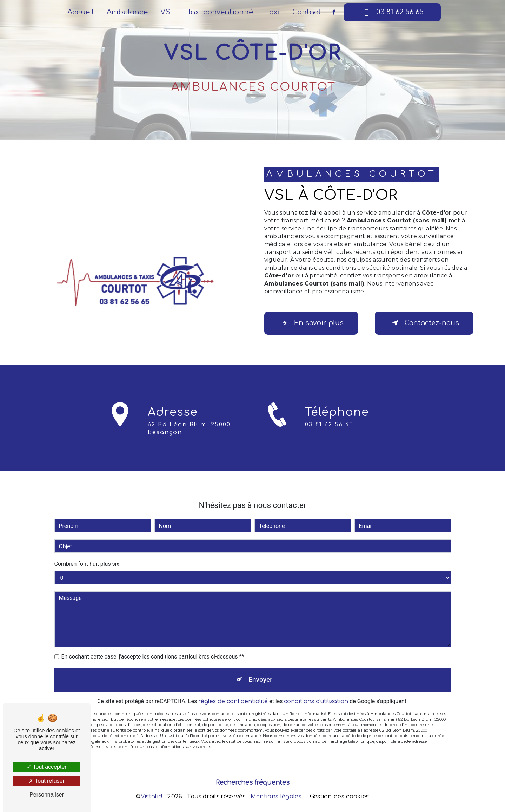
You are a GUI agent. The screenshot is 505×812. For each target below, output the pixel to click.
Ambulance (127, 12)
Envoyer (260, 671)
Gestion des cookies (340, 797)
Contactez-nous (424, 323)
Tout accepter (46, 767)
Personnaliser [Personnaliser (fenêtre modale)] (47, 795)
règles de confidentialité (233, 693)
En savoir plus (311, 323)
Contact (307, 12)
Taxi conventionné (220, 12)
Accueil (81, 12)
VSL (167, 12)
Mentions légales (276, 797)
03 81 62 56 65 (392, 12)
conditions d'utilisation (316, 693)
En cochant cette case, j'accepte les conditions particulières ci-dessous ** (153, 649)
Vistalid (152, 797)
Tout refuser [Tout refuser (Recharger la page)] (47, 781)
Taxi (273, 12)
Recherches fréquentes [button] (253, 782)
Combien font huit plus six (87, 556)
